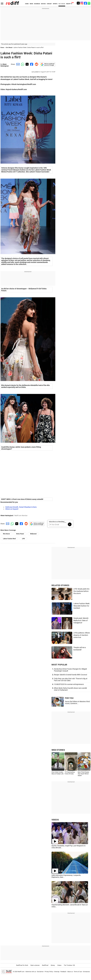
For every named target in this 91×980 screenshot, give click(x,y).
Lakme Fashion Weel (9, 539)
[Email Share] (18, 64)
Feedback (63, 972)
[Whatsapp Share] (22, 64)
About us (70, 972)
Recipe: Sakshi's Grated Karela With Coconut (71, 675)
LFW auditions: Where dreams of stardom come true (82, 635)
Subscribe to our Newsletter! (57, 522)
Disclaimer (40, 972)
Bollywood (33, 534)
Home (2, 48)
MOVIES (43, 4)
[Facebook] (86, 3)
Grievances (86, 972)
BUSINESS (37, 4)
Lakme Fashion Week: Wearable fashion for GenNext (82, 606)
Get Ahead (9, 48)
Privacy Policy (49, 972)
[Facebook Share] (31, 64)
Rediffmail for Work (22, 965)
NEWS (31, 4)
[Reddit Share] (36, 64)
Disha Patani (20, 534)
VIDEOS (55, 820)
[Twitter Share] (27, 64)
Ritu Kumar (6, 534)
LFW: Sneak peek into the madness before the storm (81, 591)
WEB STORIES (58, 750)
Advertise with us (31, 972)
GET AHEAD (62, 4)
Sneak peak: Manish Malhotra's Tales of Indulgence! (81, 620)
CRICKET (49, 4)
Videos (59, 965)
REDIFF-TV (69, 4)
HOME (27, 4)
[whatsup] (89, 3)
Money (53, 965)
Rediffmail (45, 965)
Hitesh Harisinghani (5, 65)
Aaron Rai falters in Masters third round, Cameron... (77, 702)
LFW (23, 539)
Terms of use (78, 972)
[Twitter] (78, 3)
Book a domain (35, 965)
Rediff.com (21, 972)
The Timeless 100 (69, 965)
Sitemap (57, 972)
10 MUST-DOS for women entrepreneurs (69, 684)
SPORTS (55, 4)
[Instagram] (82, 3)
